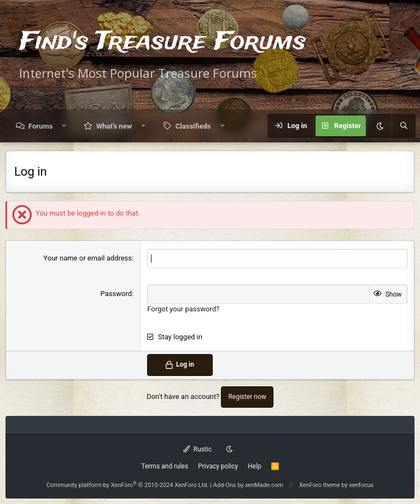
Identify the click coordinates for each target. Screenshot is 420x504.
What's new (114, 126)
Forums (40, 126)
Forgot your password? (183, 309)
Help (255, 466)
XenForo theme (320, 485)
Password (116, 294)
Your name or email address (87, 258)
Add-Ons (225, 485)
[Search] (404, 126)
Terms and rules (165, 466)
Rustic (197, 449)
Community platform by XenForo (128, 485)
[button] (64, 126)
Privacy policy (218, 466)
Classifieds (193, 126)
